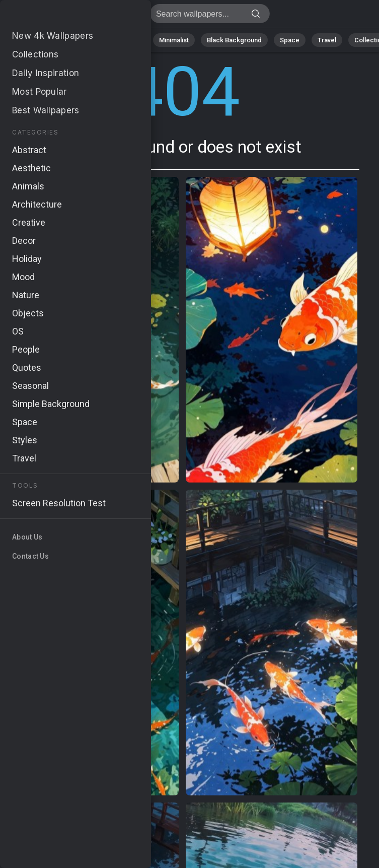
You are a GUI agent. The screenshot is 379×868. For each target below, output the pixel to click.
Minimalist (174, 40)
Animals (129, 40)
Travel (327, 40)
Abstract (86, 40)
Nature (45, 40)
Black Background (234, 40)
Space (290, 40)
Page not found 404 (60, 16)
